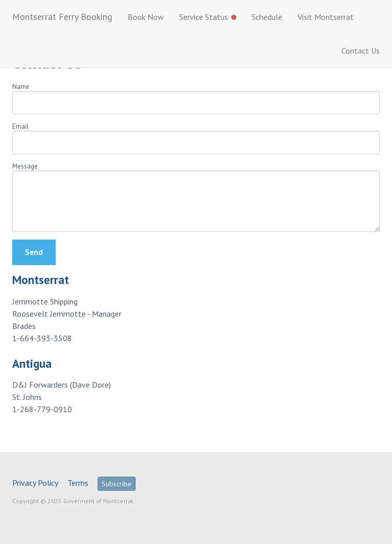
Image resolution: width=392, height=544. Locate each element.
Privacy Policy (35, 483)
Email (20, 126)
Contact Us (361, 51)
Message (25, 166)
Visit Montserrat (326, 17)
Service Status (208, 17)
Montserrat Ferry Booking (62, 17)
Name (21, 87)
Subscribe (117, 484)
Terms (78, 483)
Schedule (267, 17)
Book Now (146, 17)
